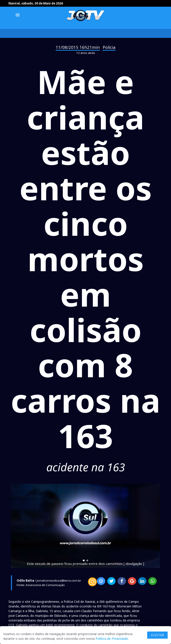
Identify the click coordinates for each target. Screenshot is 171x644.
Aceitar (157, 635)
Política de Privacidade (112, 639)
